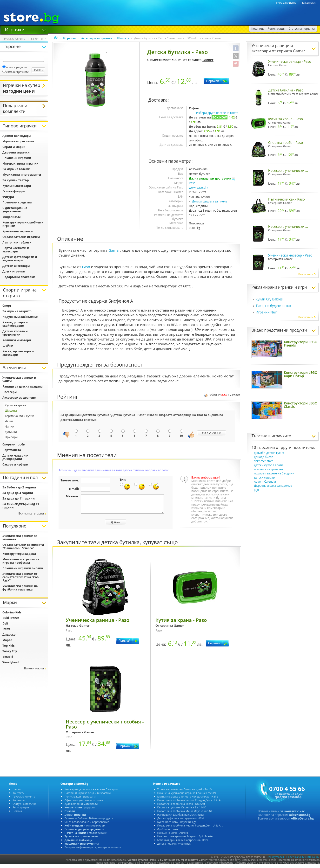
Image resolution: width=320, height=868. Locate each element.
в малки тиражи (86, 836)
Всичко (85, 833)
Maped (7, 640)
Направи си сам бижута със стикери (181, 818)
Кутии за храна (15, 405)
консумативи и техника (84, 804)
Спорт (7, 306)
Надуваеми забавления (20, 317)
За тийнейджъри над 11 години (21, 506)
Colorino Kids (12, 612)
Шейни (8, 346)
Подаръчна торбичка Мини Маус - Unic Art (185, 815)
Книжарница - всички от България (91, 793)
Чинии (10, 427)
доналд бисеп (264, 457)
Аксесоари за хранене (97, 38)
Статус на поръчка (24, 807)
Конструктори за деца (19, 554)
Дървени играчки (16, 152)
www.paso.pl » (199, 188)
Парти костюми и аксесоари (16, 250)
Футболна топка (168, 833)
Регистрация (21, 811)
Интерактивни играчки (20, 163)
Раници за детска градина (22, 386)
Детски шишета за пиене (210, 201)
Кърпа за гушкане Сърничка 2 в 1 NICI (182, 811)
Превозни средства (17, 202)
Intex (6, 629)
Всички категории (31, 513)
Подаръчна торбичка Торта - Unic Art (181, 807)
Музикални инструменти (22, 175)
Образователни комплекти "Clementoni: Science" (23, 546)
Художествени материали (81, 807)
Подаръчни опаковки (19, 277)
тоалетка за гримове (268, 469)
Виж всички (307, 274)
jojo (257, 490)
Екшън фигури (14, 191)
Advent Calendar (265, 482)
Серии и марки (14, 147)
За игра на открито (17, 311)
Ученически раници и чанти (19, 379)
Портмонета (12, 450)
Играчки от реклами (18, 141)
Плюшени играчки (17, 158)
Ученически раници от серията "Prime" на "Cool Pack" (21, 577)
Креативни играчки (18, 231)
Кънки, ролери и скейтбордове (15, 324)
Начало (17, 793)
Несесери (10, 392)
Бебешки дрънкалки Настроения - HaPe (183, 844)
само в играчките (16, 72)
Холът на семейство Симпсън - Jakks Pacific (185, 793)
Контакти (18, 796)
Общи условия (275, 861)
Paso (192, 183)
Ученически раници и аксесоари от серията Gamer (278, 48)
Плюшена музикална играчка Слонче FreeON (187, 796)
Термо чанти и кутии (20, 416)
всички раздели (15, 67)
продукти (80, 811)
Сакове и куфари (15, 464)
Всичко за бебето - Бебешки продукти (89, 822)
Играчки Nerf (267, 312)
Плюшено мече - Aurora (173, 836)
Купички (11, 432)
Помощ (17, 815)
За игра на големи (16, 169)
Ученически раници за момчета (20, 538)
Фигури (8, 197)
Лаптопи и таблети (17, 242)
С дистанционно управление (15, 210)
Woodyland (10, 662)
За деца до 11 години (19, 498)
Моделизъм (12, 217)
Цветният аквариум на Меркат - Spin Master (186, 840)
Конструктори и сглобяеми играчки (23, 224)
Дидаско (9, 635)
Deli (5, 623)
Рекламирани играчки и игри (279, 287)
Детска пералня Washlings (174, 847)
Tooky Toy (10, 651)
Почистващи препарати (80, 800)
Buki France (11, 618)
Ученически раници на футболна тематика (20, 588)
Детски (75, 818)
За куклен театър (16, 180)
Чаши (9, 421)
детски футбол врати (269, 465)
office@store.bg (302, 822)
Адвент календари (17, 136)
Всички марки (34, 668)
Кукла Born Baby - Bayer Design (177, 825)
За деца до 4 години (18, 493)
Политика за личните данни (303, 861)
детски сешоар (264, 477)
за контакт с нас (293, 815)
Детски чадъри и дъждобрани (15, 457)
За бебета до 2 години (19, 487)
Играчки (15, 29)
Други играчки (14, 271)
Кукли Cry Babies (269, 299)
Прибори (11, 437)
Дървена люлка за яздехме (273, 486)
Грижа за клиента (286, 3)
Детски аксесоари (16, 266)
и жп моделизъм (85, 829)
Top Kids (8, 646)
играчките (281, 436)
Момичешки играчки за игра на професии (21, 561)
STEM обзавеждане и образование (87, 825)
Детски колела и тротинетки (15, 333)
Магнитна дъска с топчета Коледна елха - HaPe (188, 800)
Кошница (19, 804)
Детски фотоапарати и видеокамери (20, 259)
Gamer (208, 60)
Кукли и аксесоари (17, 186)
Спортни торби (14, 444)
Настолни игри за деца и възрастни (88, 796)
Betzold (8, 657)
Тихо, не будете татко (273, 306)
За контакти (309, 3)
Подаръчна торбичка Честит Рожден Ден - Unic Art (190, 804)
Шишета (123, 38)
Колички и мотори (17, 340)
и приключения (81, 840)
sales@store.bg (300, 818)
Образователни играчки (21, 237)
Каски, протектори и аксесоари (18, 353)
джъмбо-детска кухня (269, 453)
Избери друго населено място (217, 113)
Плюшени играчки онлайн (23, 568)
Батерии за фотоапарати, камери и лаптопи (93, 851)
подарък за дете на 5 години (274, 473)
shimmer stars (264, 461)
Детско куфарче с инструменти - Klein (181, 822)
